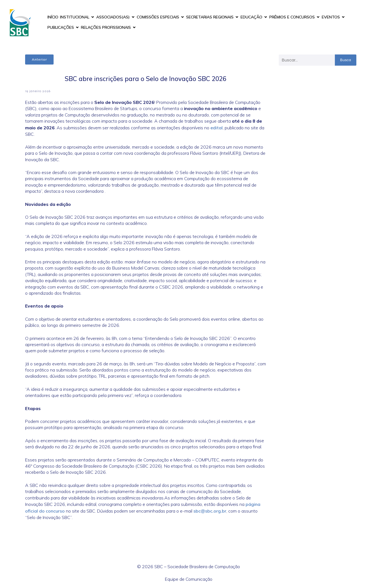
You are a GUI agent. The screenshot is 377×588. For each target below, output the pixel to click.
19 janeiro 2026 (38, 91)
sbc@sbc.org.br (210, 511)
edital (217, 128)
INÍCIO (53, 17)
